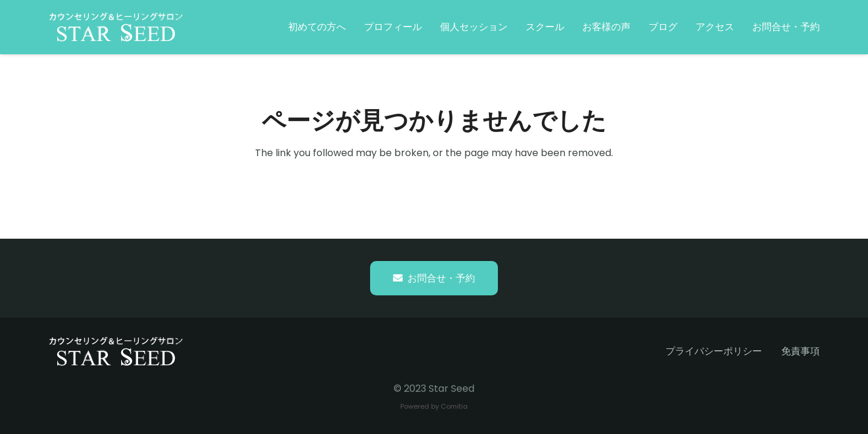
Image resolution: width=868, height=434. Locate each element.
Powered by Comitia (434, 406)
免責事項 (800, 351)
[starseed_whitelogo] (116, 27)
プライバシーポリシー (714, 351)
